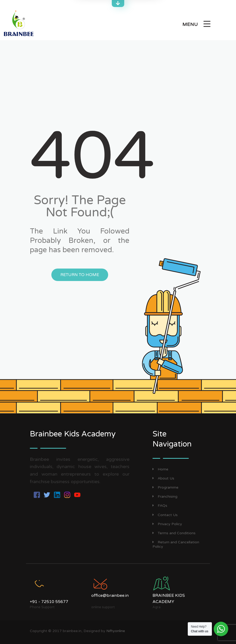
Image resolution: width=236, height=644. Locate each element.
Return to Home (80, 275)
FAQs (160, 506)
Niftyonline (116, 631)
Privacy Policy (167, 524)
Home (160, 469)
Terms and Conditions (174, 533)
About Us (163, 478)
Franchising (165, 496)
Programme (165, 487)
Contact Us (165, 515)
